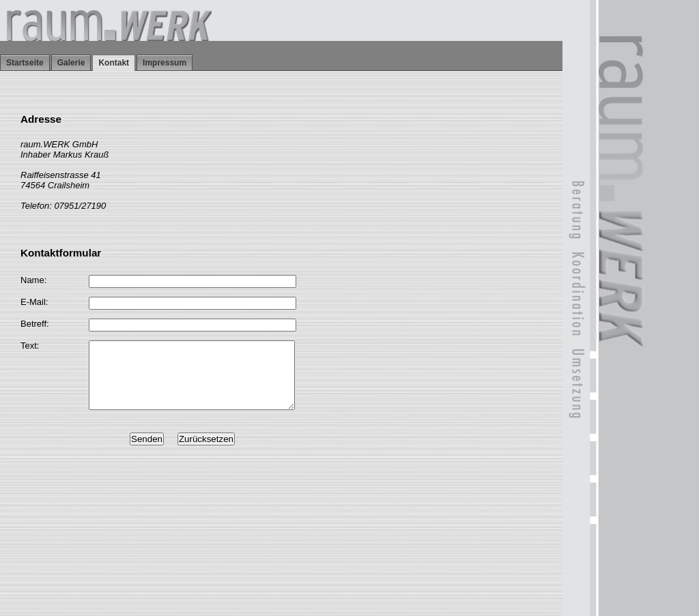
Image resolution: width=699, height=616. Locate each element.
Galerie (71, 63)
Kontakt (114, 63)
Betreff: (35, 324)
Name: (33, 280)
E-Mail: (34, 302)
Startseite (25, 63)
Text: (30, 346)
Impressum (165, 63)
